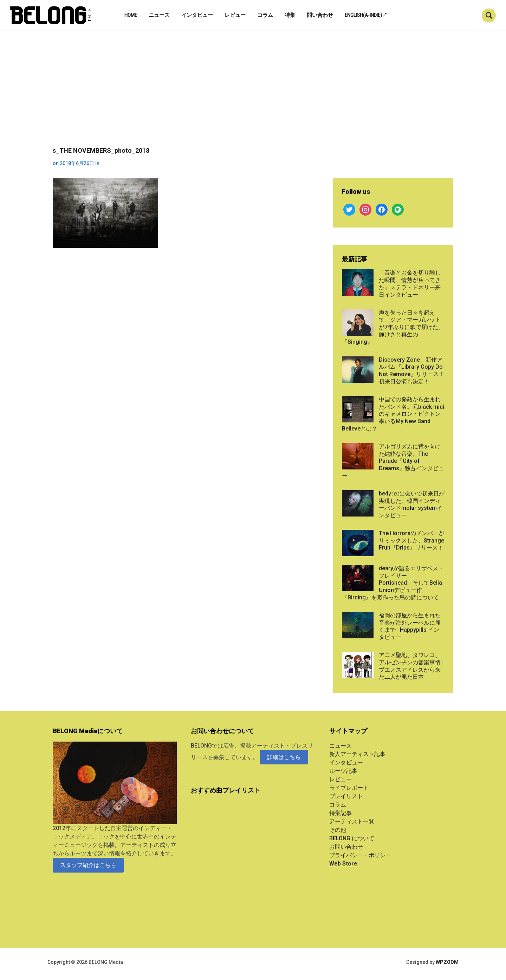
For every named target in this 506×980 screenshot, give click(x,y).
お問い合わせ (346, 847)
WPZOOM (447, 962)
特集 (290, 15)
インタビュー (197, 15)
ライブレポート (349, 788)
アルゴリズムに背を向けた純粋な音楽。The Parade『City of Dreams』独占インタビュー (393, 461)
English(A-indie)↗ (366, 15)
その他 (338, 830)
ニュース (159, 15)
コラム (265, 15)
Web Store (343, 864)
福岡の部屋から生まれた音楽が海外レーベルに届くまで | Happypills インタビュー (410, 626)
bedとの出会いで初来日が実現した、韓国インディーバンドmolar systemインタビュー (412, 504)
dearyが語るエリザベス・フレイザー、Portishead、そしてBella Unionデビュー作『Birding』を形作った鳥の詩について (393, 583)
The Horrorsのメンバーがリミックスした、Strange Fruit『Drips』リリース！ (411, 541)
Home (131, 15)
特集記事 (340, 813)
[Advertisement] (253, 94)
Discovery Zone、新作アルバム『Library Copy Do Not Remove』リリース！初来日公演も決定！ (411, 371)
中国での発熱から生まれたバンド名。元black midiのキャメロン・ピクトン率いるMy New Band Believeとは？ (393, 414)
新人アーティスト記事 (357, 754)
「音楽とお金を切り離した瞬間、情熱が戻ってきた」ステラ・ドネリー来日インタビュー (410, 284)
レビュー (235, 15)
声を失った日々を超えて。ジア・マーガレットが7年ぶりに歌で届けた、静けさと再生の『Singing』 (393, 327)
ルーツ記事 (343, 771)
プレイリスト (346, 796)
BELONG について (352, 838)
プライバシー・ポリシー (360, 855)
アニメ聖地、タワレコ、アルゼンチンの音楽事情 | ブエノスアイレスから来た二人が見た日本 (411, 666)
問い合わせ (320, 15)
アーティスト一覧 (352, 821)
